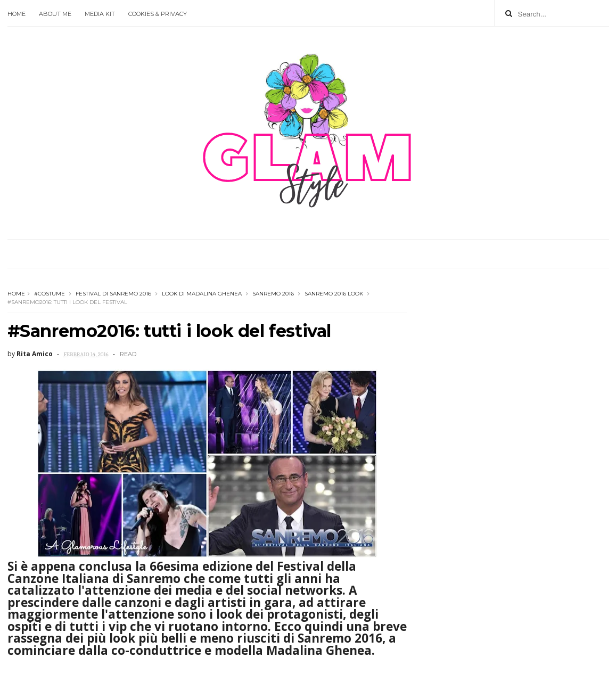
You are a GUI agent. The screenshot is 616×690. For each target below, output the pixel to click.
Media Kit (100, 14)
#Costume (50, 294)
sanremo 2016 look (334, 294)
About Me (55, 14)
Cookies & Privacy (158, 14)
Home (17, 14)
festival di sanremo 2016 (113, 294)
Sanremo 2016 (273, 294)
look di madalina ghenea (202, 294)
